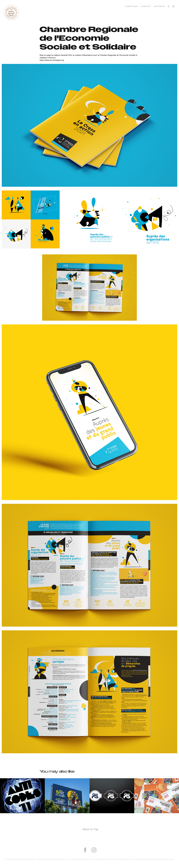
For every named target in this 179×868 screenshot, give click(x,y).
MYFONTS (159, 6)
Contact (146, 6)
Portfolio (132, 6)
